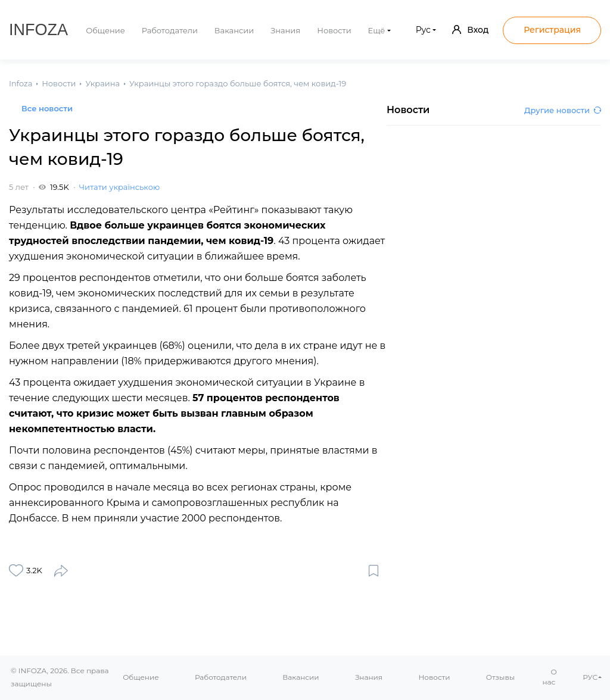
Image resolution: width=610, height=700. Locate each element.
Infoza (38, 30)
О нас (550, 677)
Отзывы (500, 677)
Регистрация (552, 30)
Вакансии (234, 30)
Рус (423, 30)
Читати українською (119, 187)
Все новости (47, 108)
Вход (470, 30)
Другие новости (563, 110)
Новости (334, 30)
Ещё (377, 30)
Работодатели (170, 30)
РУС (590, 677)
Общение (105, 30)
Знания (285, 30)
